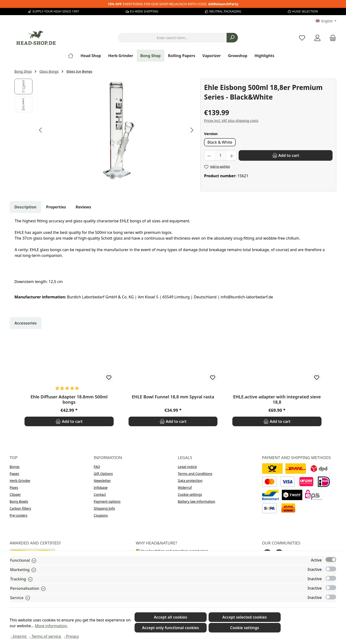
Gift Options (103, 474)
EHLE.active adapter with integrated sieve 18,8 (277, 399)
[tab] (25, 207)
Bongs (15, 467)
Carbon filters (20, 508)
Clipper (15, 494)
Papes (14, 474)
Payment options (107, 501)
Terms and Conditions (195, 474)
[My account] (317, 38)
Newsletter (102, 481)
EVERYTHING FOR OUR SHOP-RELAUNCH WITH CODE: (173, 4)
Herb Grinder (20, 481)
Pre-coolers (19, 515)
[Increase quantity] (232, 155)
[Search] (232, 38)
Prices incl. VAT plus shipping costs (231, 121)
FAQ (97, 467)
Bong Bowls (19, 501)
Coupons (101, 515)
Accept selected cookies (244, 617)
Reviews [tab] (83, 207)
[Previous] (41, 130)
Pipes (14, 487)
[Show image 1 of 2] (112, 176)
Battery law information (197, 501)
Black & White (220, 142)
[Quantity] (220, 155)
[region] (105, 130)
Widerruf (185, 487)
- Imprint (19, 636)
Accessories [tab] (26, 323)
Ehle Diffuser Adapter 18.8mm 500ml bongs (69, 399)
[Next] (192, 130)
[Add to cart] (286, 155)
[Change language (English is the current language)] (326, 21)
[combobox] (172, 38)
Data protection (190, 481)
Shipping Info (104, 508)
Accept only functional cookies (170, 628)
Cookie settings (190, 494)
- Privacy (71, 636)
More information (51, 626)
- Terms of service (46, 636)
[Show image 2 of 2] (120, 176)
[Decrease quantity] (209, 155)
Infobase (101, 487)
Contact (100, 494)
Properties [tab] (56, 207)
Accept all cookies (170, 617)
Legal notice (187, 467)
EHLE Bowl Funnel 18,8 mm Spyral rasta (173, 397)
